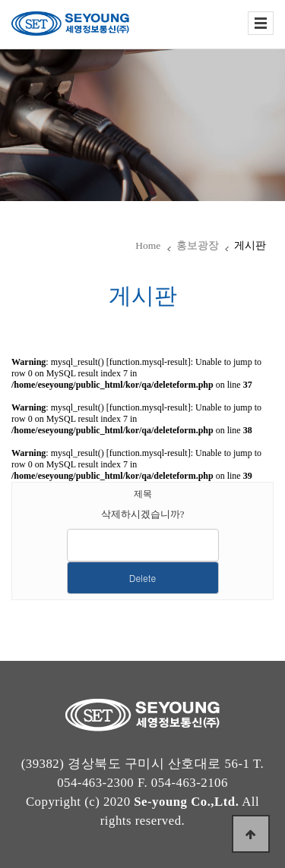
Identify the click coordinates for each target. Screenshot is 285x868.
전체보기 (261, 23)
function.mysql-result (149, 362)
